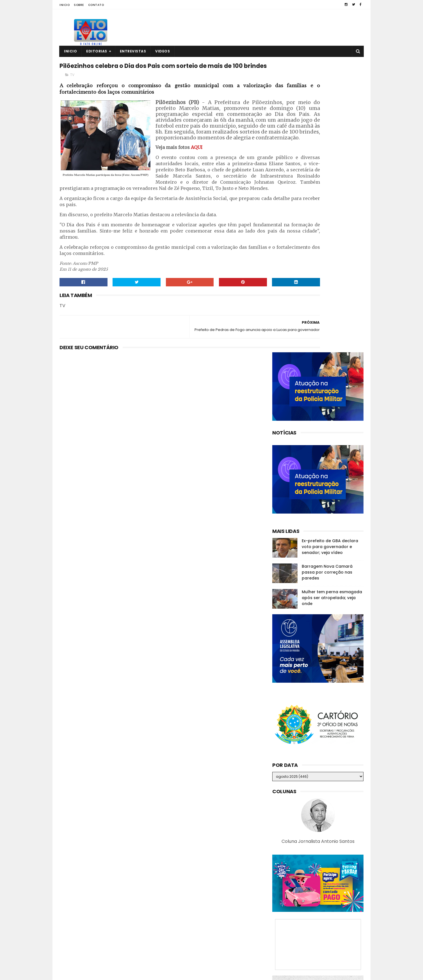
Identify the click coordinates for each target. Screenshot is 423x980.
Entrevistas (133, 51)
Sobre (79, 5)
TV (72, 89)
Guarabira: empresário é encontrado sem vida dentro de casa (329, 896)
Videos (163, 51)
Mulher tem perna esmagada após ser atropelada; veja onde (332, 307)
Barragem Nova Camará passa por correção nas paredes (327, 281)
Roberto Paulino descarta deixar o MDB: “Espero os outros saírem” (329, 947)
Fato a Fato (104, 973)
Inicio (65, 5)
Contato (96, 5)
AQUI (197, 191)
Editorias (97, 51)
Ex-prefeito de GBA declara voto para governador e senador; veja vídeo (330, 256)
